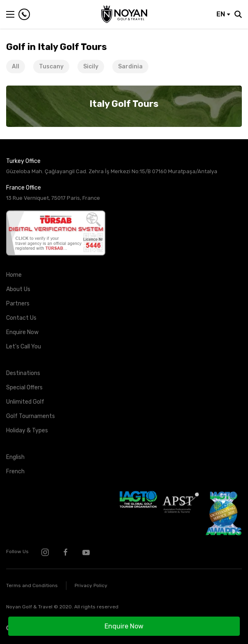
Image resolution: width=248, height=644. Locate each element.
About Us (18, 289)
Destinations (23, 373)
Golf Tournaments (31, 416)
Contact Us (21, 318)
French (15, 471)
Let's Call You (24, 347)
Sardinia (130, 67)
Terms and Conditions (32, 585)
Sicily (91, 67)
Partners (18, 304)
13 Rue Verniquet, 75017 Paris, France (53, 198)
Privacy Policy (91, 585)
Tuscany (51, 67)
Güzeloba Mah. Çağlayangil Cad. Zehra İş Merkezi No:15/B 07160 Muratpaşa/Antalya (112, 171)
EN (223, 14)
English (15, 457)
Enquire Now (124, 626)
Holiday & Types (27, 430)
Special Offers (24, 388)
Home (14, 275)
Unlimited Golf (25, 402)
